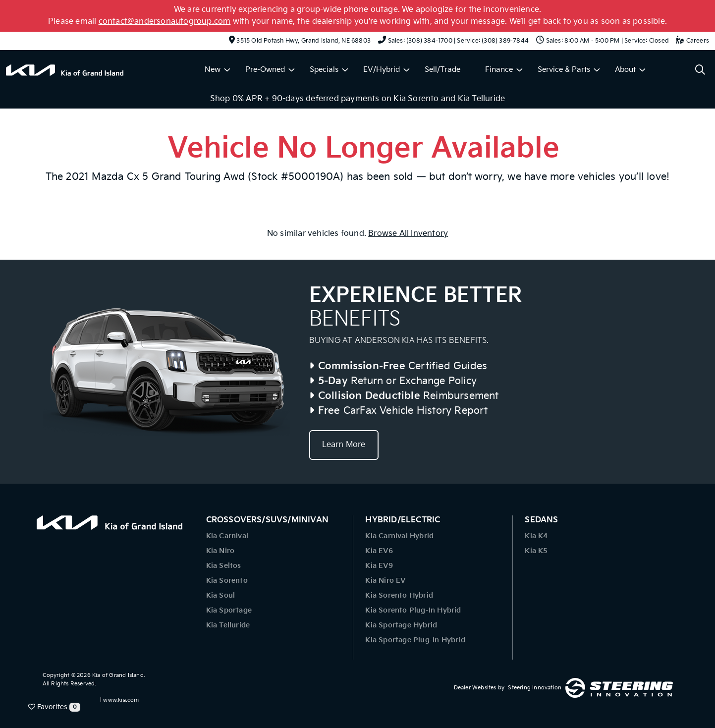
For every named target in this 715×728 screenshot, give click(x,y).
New (213, 70)
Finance (499, 70)
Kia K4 (536, 536)
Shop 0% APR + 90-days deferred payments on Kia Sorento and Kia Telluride (357, 99)
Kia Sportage (229, 610)
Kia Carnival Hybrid (399, 536)
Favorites (54, 707)
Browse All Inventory (408, 234)
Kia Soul (221, 595)
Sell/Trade (442, 70)
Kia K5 (536, 551)
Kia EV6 (379, 551)
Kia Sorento (227, 581)
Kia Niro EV (385, 581)
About (625, 70)
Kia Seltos (224, 566)
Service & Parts (564, 70)
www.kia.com (121, 700)
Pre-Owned (265, 70)
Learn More (344, 445)
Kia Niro (220, 551)
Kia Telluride (228, 625)
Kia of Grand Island (118, 675)
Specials (324, 70)
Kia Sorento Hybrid (399, 595)
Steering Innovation (535, 688)
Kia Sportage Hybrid (401, 625)
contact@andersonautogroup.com (165, 22)
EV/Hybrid (382, 70)
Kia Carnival (227, 536)
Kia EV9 (379, 566)
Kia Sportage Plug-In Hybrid (415, 640)
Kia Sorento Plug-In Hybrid (413, 610)
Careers (693, 41)
